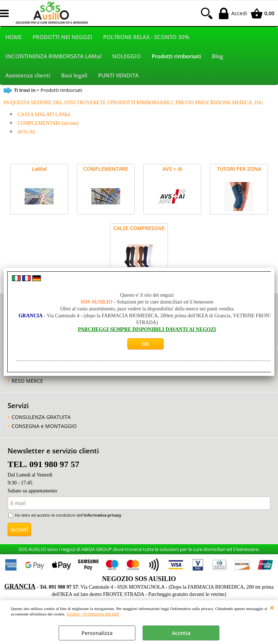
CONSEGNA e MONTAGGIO (44, 426)
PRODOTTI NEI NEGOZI (62, 37)
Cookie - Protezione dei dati (93, 614)
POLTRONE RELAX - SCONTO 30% (146, 37)
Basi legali (74, 75)
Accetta (181, 633)
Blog (217, 56)
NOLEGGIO (127, 56)
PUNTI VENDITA (118, 75)
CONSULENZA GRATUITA (41, 417)
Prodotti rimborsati (176, 56)
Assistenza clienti (28, 75)
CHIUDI (272, 607)
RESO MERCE (27, 381)
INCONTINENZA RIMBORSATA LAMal (53, 56)
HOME (14, 37)
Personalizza (97, 633)
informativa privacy (103, 515)
